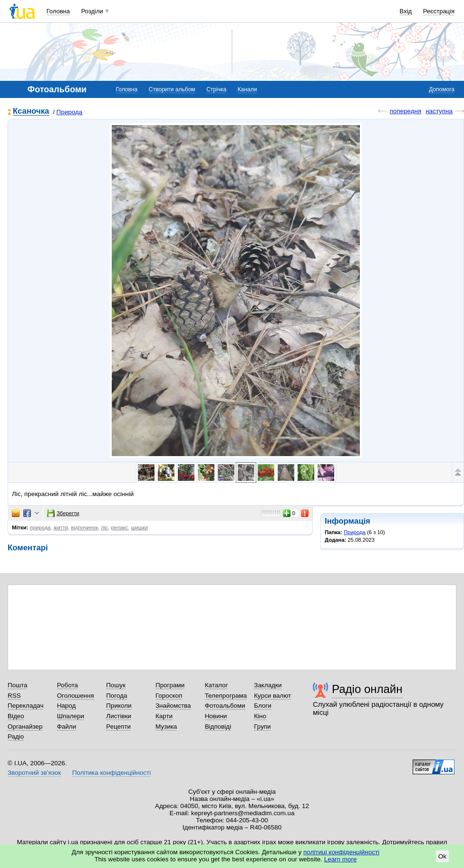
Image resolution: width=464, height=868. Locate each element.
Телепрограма (226, 696)
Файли (67, 727)
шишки (139, 527)
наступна (439, 111)
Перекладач (25, 706)
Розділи (92, 11)
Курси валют (272, 696)
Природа (70, 112)
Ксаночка (31, 112)
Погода (116, 696)
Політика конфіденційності (111, 773)
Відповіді (218, 727)
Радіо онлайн (367, 689)
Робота (68, 685)
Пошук (116, 685)
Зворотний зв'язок (34, 773)
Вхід (406, 11)
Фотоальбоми (225, 706)
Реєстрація (439, 11)
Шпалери (71, 716)
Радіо (16, 736)
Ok (442, 856)
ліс (104, 527)
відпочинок (84, 527)
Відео (16, 716)
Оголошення (76, 696)
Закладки (268, 685)
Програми (170, 685)
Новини (216, 716)
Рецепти (118, 727)
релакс (119, 527)
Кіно (260, 716)
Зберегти (63, 513)
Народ (67, 706)
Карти (164, 716)
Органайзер (25, 727)
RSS (14, 696)
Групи (262, 727)
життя (61, 527)
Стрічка (216, 89)
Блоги (263, 706)
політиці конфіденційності (341, 852)
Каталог (217, 685)
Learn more (341, 859)
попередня (405, 111)
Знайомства (173, 706)
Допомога (442, 89)
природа (40, 527)
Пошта (17, 685)
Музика (166, 727)
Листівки (119, 716)
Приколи (119, 706)
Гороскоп (169, 696)
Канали (247, 89)
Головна (58, 11)
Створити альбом (172, 89)
